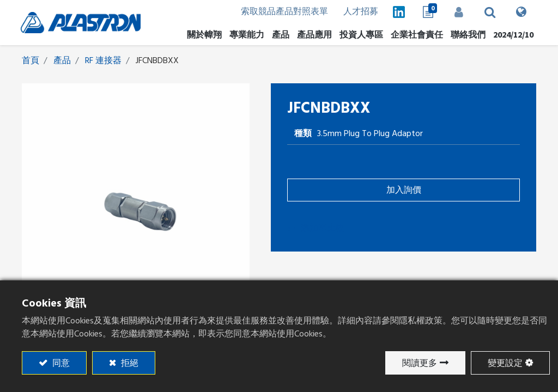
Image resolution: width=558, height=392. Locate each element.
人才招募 (357, 12)
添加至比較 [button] (316, 229)
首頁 (31, 61)
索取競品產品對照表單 (280, 12)
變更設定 (505, 363)
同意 (60, 363)
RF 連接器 (103, 61)
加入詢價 (404, 191)
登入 (458, 12)
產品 (62, 61)
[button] (490, 12)
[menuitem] (360, 35)
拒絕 (129, 363)
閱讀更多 (420, 363)
